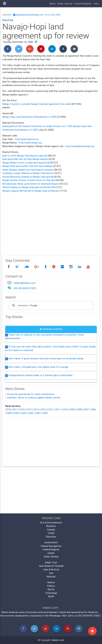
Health (51, 553)
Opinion (51, 582)
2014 (37, 409)
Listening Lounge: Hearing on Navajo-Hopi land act (29, 173)
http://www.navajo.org (30, 143)
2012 (51, 409)
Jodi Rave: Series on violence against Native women (34, 398)
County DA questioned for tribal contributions (31, 394)
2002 (31, 413)
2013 (44, 409)
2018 (8, 409)
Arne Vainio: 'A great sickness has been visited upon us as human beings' (46, 358)
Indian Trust (51, 562)
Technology (51, 593)
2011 (58, 409)
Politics (8, 20)
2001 (38, 413)
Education (51, 537)
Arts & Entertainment (51, 523)
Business (51, 526)
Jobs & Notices (51, 569)
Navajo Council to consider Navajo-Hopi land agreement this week (37, 104)
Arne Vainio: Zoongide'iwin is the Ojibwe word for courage (38, 367)
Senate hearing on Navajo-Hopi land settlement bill (29, 187)
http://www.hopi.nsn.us (27, 139)
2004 (17, 413)
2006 (93, 409)
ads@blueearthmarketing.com (28, 15)
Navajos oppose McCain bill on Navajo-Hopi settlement (31, 191)
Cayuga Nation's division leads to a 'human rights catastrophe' (41, 375)
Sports (51, 589)
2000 (45, 413)
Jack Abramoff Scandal (51, 566)
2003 (24, 413)
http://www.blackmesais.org (80, 146)
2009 (72, 409)
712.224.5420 (53, 15)
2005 (9, 413)
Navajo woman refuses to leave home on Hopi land (29, 180)
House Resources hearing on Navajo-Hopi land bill (28, 177)
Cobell (51, 533)
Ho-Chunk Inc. (91, 612)
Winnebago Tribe (58, 616)
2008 (79, 409)
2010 (65, 409)
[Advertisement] (51, 222)
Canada (51, 530)
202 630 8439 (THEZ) (25, 288)
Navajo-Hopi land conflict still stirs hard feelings (27, 166)
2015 (29, 409)
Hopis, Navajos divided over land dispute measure (28, 170)
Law (51, 573)
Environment (51, 542)
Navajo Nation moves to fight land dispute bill (26, 163)
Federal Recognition (51, 546)
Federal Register (83, 4)
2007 (86, 409)
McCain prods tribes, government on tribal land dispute (31, 184)
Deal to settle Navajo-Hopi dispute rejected (25, 156)
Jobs (96, 4)
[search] (51, 306)
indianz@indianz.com (24, 283)
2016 (22, 409)
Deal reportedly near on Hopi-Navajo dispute (25, 159)
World (51, 596)
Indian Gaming (65, 4)
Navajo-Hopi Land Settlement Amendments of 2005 (30, 117)
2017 (15, 409)
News (53, 4)
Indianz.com (58, 640)
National (51, 577)
